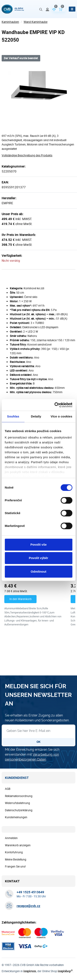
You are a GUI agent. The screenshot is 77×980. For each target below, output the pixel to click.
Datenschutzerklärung (19, 810)
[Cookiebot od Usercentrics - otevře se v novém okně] (55, 405)
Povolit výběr (38, 558)
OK (38, 742)
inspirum (29, 971)
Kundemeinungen (16, 817)
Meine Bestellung (16, 860)
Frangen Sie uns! (15, 867)
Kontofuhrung (14, 852)
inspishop (63, 971)
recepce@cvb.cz (28, 906)
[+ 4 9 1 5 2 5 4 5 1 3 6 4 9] (30, 892)
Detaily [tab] (36, 416)
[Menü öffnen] (72, 9)
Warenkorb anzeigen (18, 845)
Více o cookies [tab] (61, 416)
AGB (8, 789)
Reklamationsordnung (19, 796)
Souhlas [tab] (13, 416)
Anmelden (11, 838)
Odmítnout (39, 571)
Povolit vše (38, 545)
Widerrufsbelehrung (17, 803)
